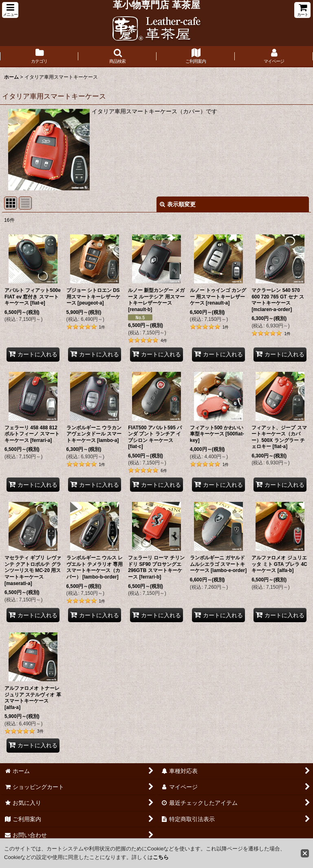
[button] (10, 10)
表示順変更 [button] (178, 204)
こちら (161, 857)
